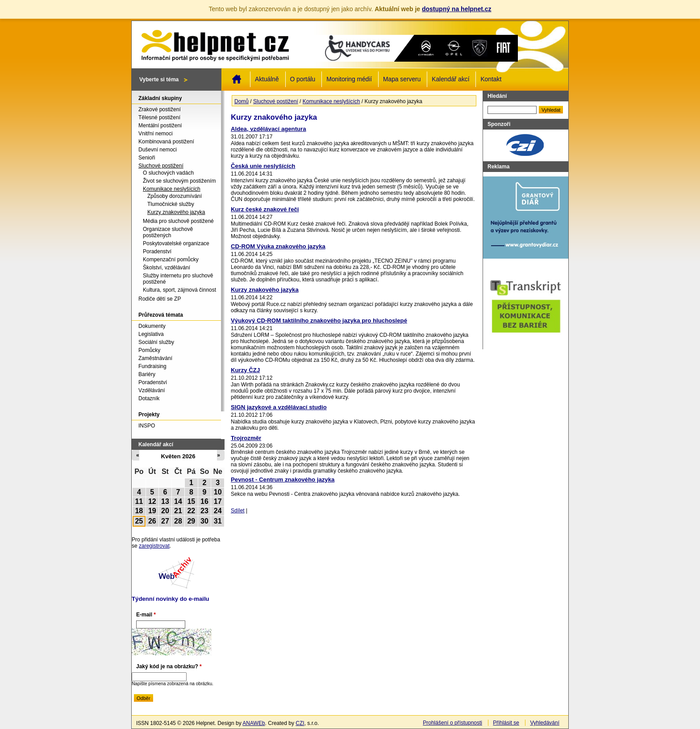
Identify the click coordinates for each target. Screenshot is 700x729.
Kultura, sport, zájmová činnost (179, 290)
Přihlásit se (506, 723)
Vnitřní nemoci (156, 134)
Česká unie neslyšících (263, 166)
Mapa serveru (402, 79)
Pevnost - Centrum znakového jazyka (283, 480)
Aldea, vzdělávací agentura (269, 129)
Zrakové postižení (160, 109)
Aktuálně (267, 79)
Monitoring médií (349, 79)
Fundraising (152, 366)
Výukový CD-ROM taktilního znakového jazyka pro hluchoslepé (319, 321)
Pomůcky (149, 350)
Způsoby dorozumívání (175, 196)
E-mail (146, 615)
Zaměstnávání (155, 358)
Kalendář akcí (450, 79)
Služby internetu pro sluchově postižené (178, 279)
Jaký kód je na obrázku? (169, 666)
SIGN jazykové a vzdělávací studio (279, 407)
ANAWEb (254, 723)
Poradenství (157, 251)
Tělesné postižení (159, 117)
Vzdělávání (152, 390)
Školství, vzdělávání (167, 268)
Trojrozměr (246, 438)
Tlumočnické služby (171, 204)
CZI (300, 723)
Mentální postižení (160, 126)
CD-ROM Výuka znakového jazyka (278, 246)
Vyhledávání (545, 723)
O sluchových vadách (168, 173)
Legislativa (151, 334)
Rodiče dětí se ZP (160, 299)
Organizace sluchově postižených (168, 232)
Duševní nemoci (158, 150)
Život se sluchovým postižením (179, 181)
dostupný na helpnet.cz (457, 9)
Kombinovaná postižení (166, 142)
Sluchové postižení (276, 101)
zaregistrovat (154, 546)
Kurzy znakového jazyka (265, 290)
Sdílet (238, 511)
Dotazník (149, 398)
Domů (237, 79)
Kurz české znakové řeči (265, 209)
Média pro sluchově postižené (178, 221)
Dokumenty (152, 326)
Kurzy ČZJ (245, 370)
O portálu (303, 79)
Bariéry (147, 374)
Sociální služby (156, 342)
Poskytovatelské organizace (176, 243)
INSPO (147, 426)
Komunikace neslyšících (331, 101)
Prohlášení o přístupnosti (452, 723)
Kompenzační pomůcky (171, 260)
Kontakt (491, 79)
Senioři (147, 158)
